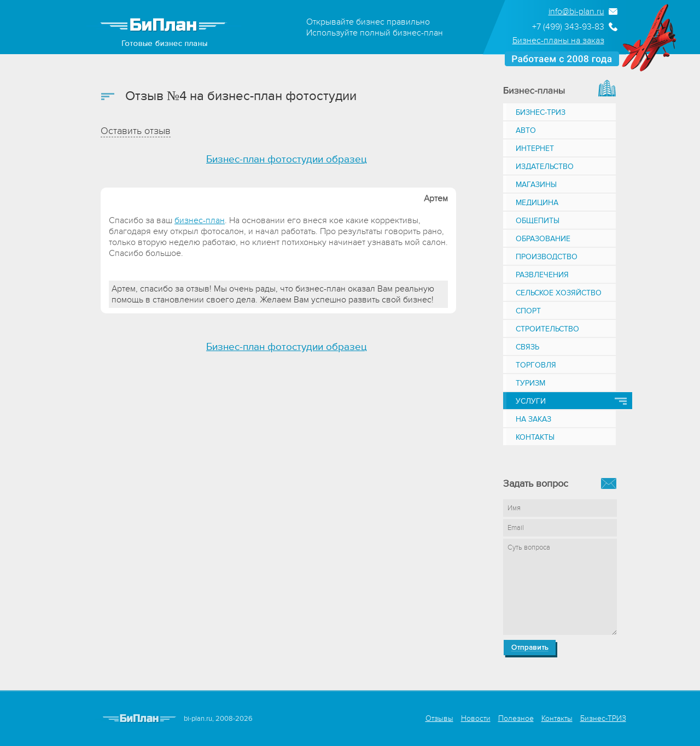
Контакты (535, 437)
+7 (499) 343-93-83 (568, 27)
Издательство (545, 167)
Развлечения (542, 275)
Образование (543, 239)
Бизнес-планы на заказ (558, 40)
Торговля (536, 365)
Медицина (537, 203)
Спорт (528, 311)
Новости (476, 718)
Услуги (531, 401)
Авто (526, 130)
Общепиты (538, 221)
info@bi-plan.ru (576, 11)
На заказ (533, 419)
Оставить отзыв (136, 131)
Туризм (530, 383)
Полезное (516, 718)
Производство (547, 257)
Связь (527, 347)
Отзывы (439, 718)
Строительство (547, 329)
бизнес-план (200, 220)
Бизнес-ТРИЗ (541, 112)
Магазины (536, 185)
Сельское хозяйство (559, 293)
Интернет (535, 148)
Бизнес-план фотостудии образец (287, 159)
